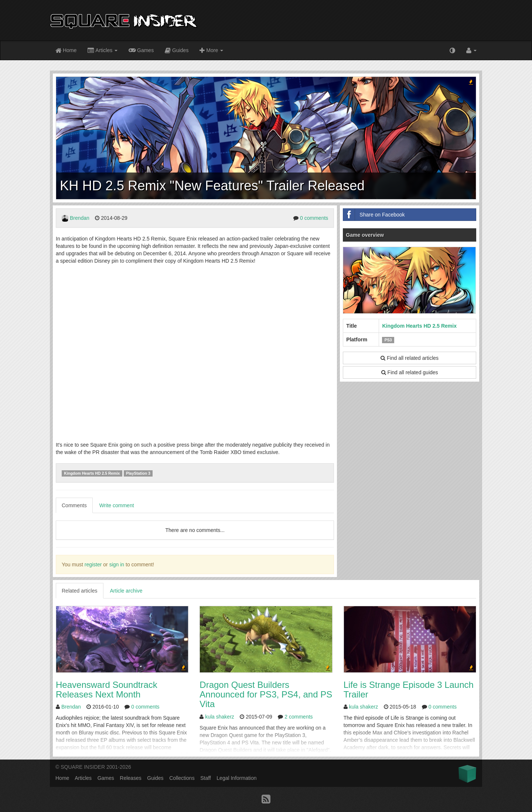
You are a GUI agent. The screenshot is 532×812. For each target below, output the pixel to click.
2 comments (299, 717)
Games (141, 50)
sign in (117, 564)
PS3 (388, 340)
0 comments (314, 218)
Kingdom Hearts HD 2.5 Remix (92, 473)
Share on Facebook (374, 215)
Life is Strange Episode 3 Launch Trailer (409, 690)
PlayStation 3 (138, 473)
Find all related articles (410, 358)
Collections (182, 778)
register (93, 564)
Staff (206, 778)
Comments (74, 505)
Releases (130, 778)
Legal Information (236, 778)
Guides (177, 51)
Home (66, 51)
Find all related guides (410, 372)
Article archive (126, 591)
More (211, 51)
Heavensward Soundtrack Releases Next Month (107, 690)
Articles (103, 51)
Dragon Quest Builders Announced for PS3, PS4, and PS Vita (266, 695)
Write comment (117, 505)
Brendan (80, 218)
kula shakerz (220, 717)
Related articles (80, 591)
